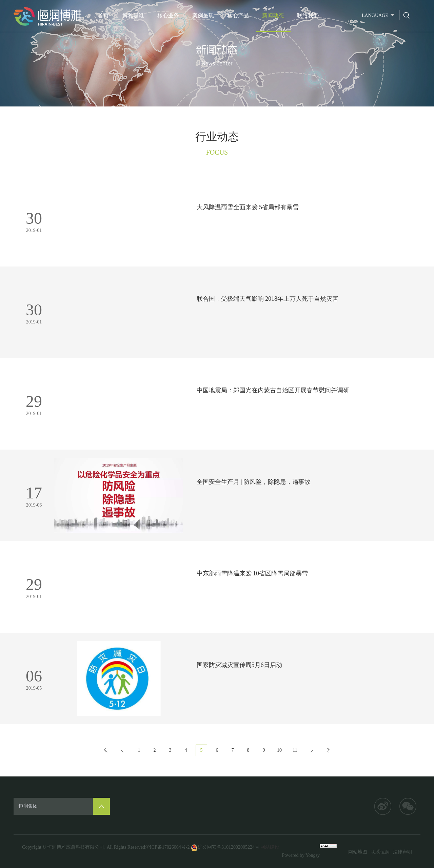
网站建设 (270, 847)
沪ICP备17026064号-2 (167, 847)
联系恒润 (380, 852)
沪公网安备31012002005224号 (225, 847)
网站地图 (358, 852)
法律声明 (402, 852)
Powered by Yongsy (301, 855)
